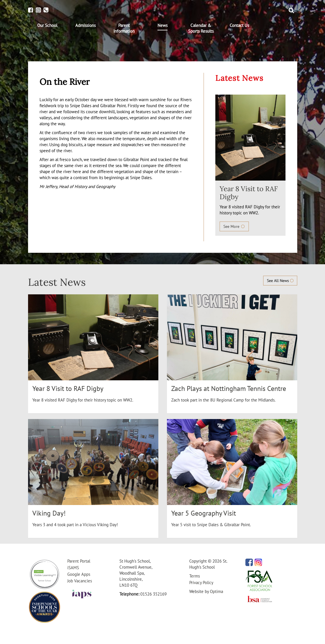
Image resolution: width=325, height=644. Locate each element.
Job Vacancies (80, 581)
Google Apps (79, 574)
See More (234, 226)
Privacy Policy (201, 583)
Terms (195, 576)
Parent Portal (79, 561)
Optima (216, 591)
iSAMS (73, 568)
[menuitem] (47, 26)
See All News (280, 281)
